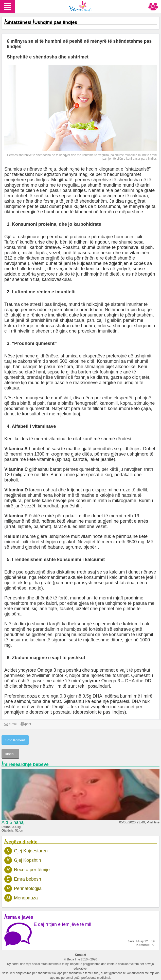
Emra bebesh (28, 879)
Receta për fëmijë (32, 870)
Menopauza (26, 898)
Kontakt (80, 955)
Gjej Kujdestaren (31, 851)
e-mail (11, 724)
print (26, 724)
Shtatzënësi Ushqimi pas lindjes (42, 22)
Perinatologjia (28, 888)
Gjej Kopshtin (28, 860)
